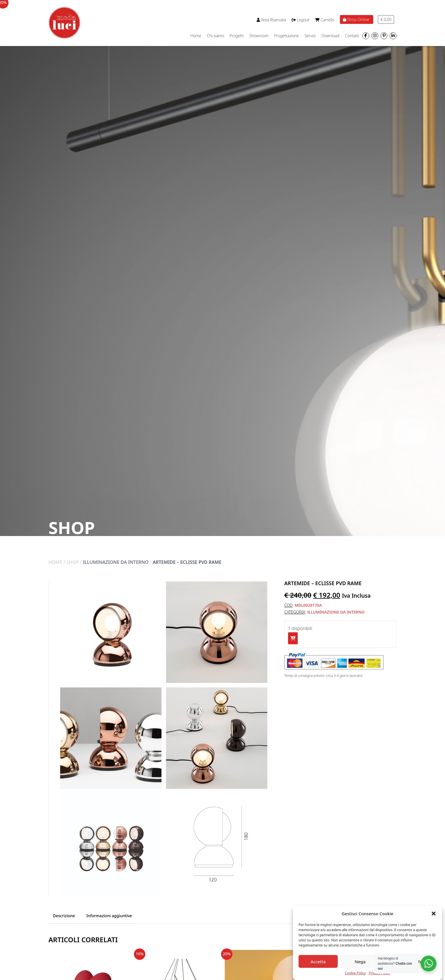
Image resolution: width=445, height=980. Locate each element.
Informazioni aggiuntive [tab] (109, 916)
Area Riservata (271, 20)
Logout (301, 20)
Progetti (237, 36)
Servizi (310, 36)
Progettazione (286, 36)
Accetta (318, 962)
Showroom (259, 36)
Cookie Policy (355, 973)
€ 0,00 (386, 19)
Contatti (352, 36)
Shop (73, 562)
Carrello (325, 20)
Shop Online (357, 19)
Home (196, 36)
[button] (434, 914)
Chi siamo (216, 36)
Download (330, 36)
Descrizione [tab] (64, 916)
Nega (360, 962)
